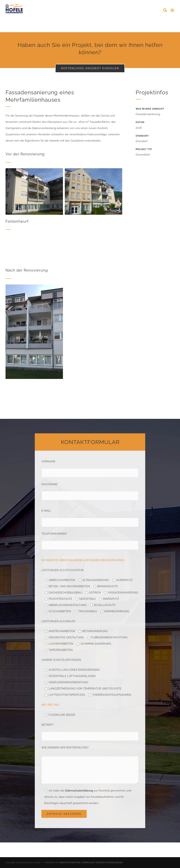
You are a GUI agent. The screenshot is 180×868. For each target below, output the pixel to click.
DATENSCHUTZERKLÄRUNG (109, 863)
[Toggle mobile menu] (173, 10)
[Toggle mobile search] (165, 10)
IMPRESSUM (88, 863)
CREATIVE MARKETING (69, 863)
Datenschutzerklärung (79, 791)
